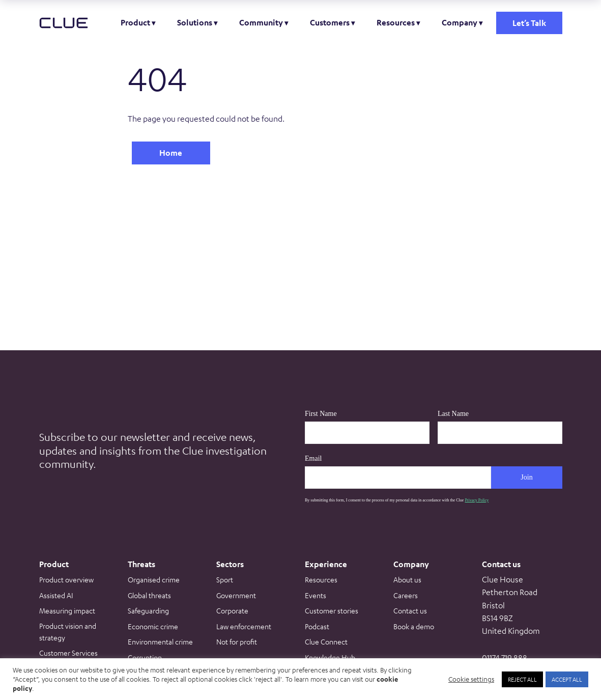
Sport (225, 579)
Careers (406, 595)
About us (407, 579)
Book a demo (414, 626)
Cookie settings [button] (471, 679)
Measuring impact (67, 610)
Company (460, 22)
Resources (396, 22)
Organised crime (154, 579)
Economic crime (153, 626)
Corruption (145, 657)
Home (171, 153)
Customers (330, 22)
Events (316, 595)
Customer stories (332, 610)
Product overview (66, 579)
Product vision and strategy (68, 632)
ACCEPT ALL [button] (567, 679)
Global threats (149, 595)
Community (261, 22)
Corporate (232, 610)
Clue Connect (326, 641)
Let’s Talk (529, 23)
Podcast (317, 626)
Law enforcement (244, 626)
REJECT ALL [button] (522, 679)
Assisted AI (56, 595)
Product (135, 22)
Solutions (195, 22)
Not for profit (237, 641)
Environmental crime (160, 641)
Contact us (410, 610)
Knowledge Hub (330, 657)
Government (236, 595)
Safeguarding (148, 610)
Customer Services (68, 653)
